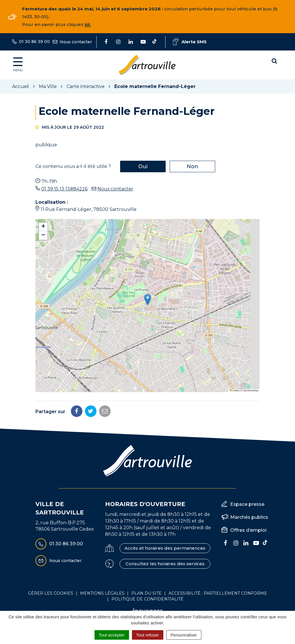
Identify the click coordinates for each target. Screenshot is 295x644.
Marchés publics (249, 517)
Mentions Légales (102, 593)
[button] (148, 300)
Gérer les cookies (51, 593)
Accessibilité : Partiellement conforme (218, 593)
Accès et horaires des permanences (165, 548)
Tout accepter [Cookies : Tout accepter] (112, 635)
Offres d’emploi (248, 530)
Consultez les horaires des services (165, 564)
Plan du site (146, 593)
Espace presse (247, 504)
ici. (88, 24)
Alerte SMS (190, 42)
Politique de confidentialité (147, 599)
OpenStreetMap (250, 391)
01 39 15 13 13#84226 (64, 189)
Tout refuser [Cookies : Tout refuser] (148, 635)
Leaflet (234, 391)
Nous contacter (115, 189)
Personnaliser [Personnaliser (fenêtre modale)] (184, 635)
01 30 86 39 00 (59, 544)
